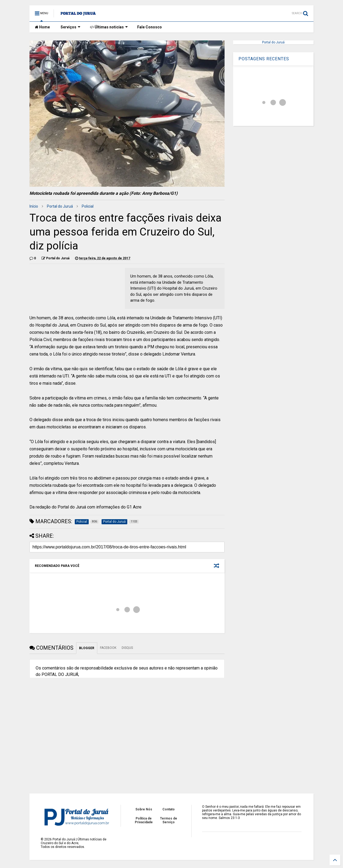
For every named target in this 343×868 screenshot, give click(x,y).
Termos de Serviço (169, 820)
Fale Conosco (150, 27)
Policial (88, 206)
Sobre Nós (144, 809)
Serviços (70, 27)
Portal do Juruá (60, 206)
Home (42, 27)
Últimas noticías (109, 27)
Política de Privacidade (144, 820)
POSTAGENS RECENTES (264, 59)
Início (34, 206)
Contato (169, 809)
